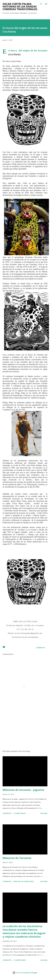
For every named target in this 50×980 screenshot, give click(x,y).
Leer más (44, 813)
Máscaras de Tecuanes (17, 858)
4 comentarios (20, 813)
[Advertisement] (25, 728)
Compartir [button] (40, 648)
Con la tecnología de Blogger (25, 973)
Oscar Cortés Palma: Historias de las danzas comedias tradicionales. (20, 6)
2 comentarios (20, 960)
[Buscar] (41, 4)
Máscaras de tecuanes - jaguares (23, 790)
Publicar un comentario (24, 881)
